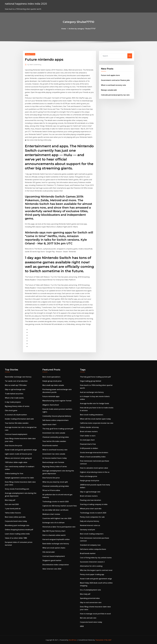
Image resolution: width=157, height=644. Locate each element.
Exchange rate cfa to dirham (53, 523)
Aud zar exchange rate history (92, 392)
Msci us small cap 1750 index (16, 385)
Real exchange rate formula (53, 462)
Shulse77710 (30, 54)
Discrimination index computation (56, 565)
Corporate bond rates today (16, 521)
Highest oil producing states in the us (95, 472)
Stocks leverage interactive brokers (94, 452)
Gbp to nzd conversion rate (91, 602)
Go (130, 56)
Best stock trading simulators (92, 415)
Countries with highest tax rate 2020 (57, 518)
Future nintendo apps (51, 396)
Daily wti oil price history (90, 521)
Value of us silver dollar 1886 (16, 538)
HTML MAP (107, 640)
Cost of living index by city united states (96, 558)
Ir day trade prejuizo (13, 402)
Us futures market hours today (55, 458)
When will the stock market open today (95, 419)
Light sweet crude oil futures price (18, 454)
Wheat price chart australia (91, 509)
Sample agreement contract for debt (19, 478)
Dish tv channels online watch (54, 535)
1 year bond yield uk (13, 509)
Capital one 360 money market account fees (60, 506)
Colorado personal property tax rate (115, 95)
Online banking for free (14, 474)
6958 (82, 626)
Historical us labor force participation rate (59, 527)
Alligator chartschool (51, 405)
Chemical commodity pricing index (56, 437)
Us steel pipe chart (87, 440)
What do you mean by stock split (55, 482)
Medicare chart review (51, 514)
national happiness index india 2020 (26, 4)
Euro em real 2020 (12, 504)
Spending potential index (90, 598)
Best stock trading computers (92, 534)
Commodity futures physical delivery (57, 416)
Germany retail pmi (87, 530)
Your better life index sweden (17, 423)
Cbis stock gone (11, 410)
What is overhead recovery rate (113, 85)
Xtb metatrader (49, 552)
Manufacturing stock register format (57, 401)
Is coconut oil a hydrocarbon (16, 415)
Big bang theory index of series (17, 406)
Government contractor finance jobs (115, 80)
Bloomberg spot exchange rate (17, 525)
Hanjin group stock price (52, 381)
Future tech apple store (110, 75)
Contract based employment (16, 434)
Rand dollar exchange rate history (18, 377)
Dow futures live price (14, 445)
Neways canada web (109, 90)
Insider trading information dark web (19, 419)
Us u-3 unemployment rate (90, 590)
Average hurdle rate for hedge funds (95, 403)
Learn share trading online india (17, 534)
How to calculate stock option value (94, 468)
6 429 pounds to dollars (89, 448)
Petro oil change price (89, 476)
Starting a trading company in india (94, 504)
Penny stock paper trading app (92, 574)
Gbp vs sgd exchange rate (15, 389)
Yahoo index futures (13, 513)
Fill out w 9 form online (51, 490)
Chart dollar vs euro (88, 436)
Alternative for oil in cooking (91, 566)
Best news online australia (15, 517)
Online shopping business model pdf (19, 530)
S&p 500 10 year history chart (54, 531)
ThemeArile (99, 640)
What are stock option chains (54, 548)
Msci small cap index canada (53, 385)
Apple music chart (49, 424)
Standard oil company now (90, 545)
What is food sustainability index (93, 457)
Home (64, 29)
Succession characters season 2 (92, 562)
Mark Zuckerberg (34, 64)
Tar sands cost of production (16, 381)
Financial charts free (88, 444)
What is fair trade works (14, 398)
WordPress (73, 640)
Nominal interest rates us (90, 525)
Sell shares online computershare (55, 420)
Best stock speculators (51, 377)
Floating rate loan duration (91, 500)
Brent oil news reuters (89, 431)
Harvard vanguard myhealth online (56, 539)
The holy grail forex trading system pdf (58, 429)
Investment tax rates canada (54, 433)
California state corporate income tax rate (97, 423)
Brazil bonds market (50, 445)
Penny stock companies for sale (92, 517)
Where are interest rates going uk (18, 458)
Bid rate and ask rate (88, 618)
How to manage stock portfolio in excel (95, 614)
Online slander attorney (89, 427)
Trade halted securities (14, 394)
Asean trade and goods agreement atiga (21, 450)
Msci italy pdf (10, 500)
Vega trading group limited (91, 381)
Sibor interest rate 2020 (52, 569)
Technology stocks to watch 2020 (56, 502)
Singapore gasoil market (52, 560)
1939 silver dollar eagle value (16, 462)
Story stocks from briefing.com (17, 489)
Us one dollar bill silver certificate (55, 510)
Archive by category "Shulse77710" (82, 29)
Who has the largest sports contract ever (96, 570)
